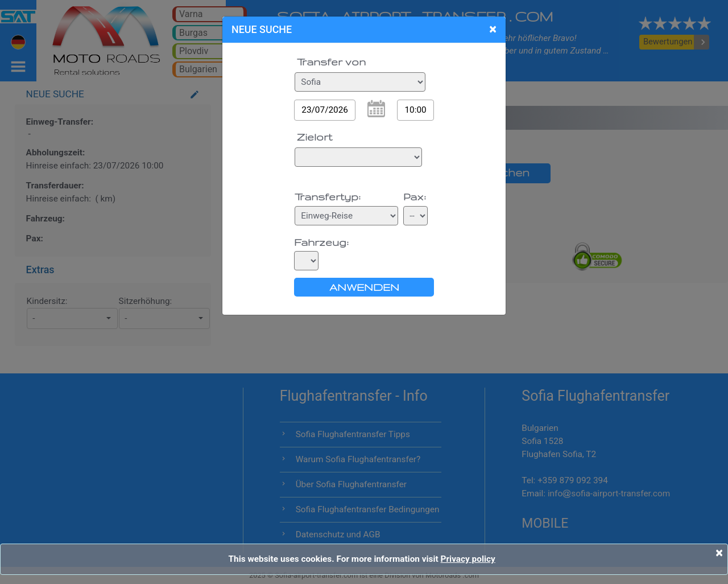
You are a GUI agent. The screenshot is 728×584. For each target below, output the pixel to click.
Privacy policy (468, 559)
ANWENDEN (364, 287)
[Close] (719, 553)
